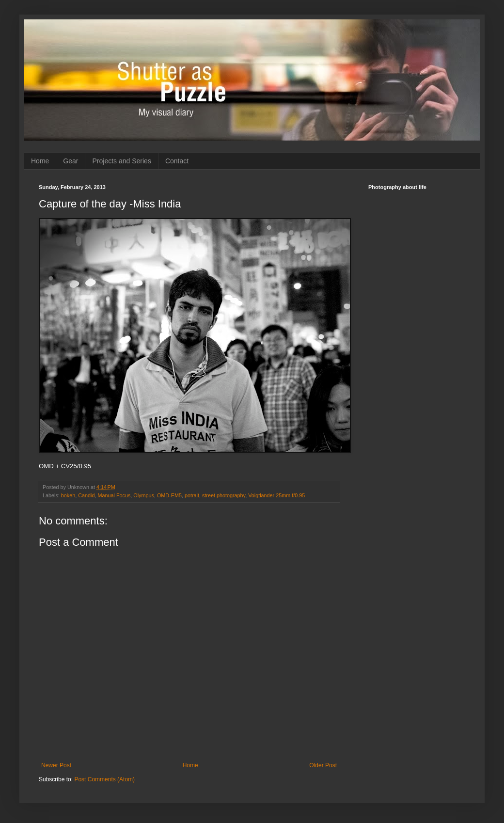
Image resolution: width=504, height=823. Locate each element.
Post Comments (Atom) (104, 779)
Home (40, 161)
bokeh (68, 495)
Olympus (144, 495)
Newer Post (56, 765)
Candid (86, 495)
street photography (224, 495)
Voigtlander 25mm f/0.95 (276, 495)
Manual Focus (114, 495)
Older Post (323, 765)
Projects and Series (121, 161)
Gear (71, 161)
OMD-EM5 (169, 495)
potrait (192, 495)
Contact (177, 161)
